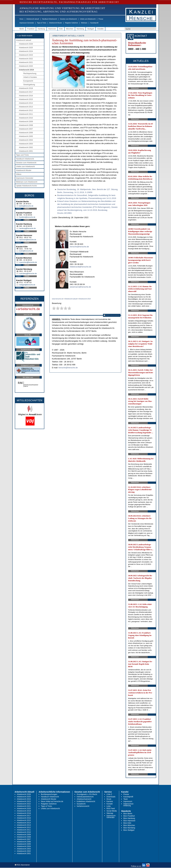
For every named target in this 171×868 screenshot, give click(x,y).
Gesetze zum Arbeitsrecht (68, 19)
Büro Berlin (128, 814)
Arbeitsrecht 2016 (26, 96)
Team (126, 799)
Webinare (84, 23)
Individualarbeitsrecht (85, 797)
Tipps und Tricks (22, 155)
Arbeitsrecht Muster (56, 23)
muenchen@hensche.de (28, 262)
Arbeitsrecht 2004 (26, 140)
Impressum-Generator (27, 23)
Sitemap (110, 813)
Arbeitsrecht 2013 (26, 107)
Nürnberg (80, 29)
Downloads (111, 797)
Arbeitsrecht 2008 (26, 125)
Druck (109, 799)
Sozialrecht (81, 804)
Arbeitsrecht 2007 (26, 129)
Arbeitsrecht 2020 (26, 66)
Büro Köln (127, 823)
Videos (19, 174)
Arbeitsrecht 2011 (26, 114)
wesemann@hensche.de (80, 287)
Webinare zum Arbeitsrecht (27, 182)
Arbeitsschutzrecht (84, 799)
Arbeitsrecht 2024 (26, 51)
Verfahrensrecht (83, 806)
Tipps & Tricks (41, 23)
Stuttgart (91, 29)
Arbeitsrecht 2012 (26, 110)
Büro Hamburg (129, 818)
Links (109, 806)
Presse (101, 19)
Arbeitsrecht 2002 (26, 147)
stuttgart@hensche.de (27, 285)
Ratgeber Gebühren (71, 23)
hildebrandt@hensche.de (81, 267)
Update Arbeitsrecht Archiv (26, 186)
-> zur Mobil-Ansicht (24, 36)
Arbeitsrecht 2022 (26, 59)
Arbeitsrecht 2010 (26, 118)
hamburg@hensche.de (27, 228)
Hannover (52, 29)
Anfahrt (19, 209)
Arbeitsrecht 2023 (26, 55)
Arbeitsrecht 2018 (26, 88)
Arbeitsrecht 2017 (26, 92)
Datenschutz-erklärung (129, 805)
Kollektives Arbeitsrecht (86, 801)
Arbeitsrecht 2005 (26, 136)
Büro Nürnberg (129, 828)
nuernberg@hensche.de (28, 273)
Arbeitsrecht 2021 (26, 62)
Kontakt (110, 804)
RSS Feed (111, 809)
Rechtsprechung (30, 74)
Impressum (128, 801)
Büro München (129, 825)
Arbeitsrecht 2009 (26, 122)
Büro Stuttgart (129, 830)
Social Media (112, 811)
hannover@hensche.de (28, 240)
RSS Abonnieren (112, 315)
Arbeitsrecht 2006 (26, 133)
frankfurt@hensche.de (27, 217)
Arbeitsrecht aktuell (33, 19)
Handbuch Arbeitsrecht (49, 19)
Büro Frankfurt (129, 816)
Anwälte (100, 29)
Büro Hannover (129, 821)
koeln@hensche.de (26, 251)
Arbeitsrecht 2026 (26, 44)
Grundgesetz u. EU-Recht (87, 794)
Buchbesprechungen (49, 794)
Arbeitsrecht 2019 (26, 70)
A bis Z (109, 794)
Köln (61, 29)
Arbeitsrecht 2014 (26, 103)
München (70, 29)
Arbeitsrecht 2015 (26, 99)
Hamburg (41, 29)
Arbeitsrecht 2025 (26, 48)
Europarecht (28, 81)
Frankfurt (31, 29)
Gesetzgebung (29, 85)
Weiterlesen (135, 88)
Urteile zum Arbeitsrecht (88, 19)
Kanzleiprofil (94, 23)
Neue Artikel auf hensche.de (52, 801)
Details (27, 209)
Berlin (22, 29)
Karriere (110, 801)
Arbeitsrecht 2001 (26, 151)
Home (22, 19)
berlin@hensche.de (26, 206)
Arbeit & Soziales (30, 77)
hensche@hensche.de (79, 247)
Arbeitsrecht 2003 (26, 144)
